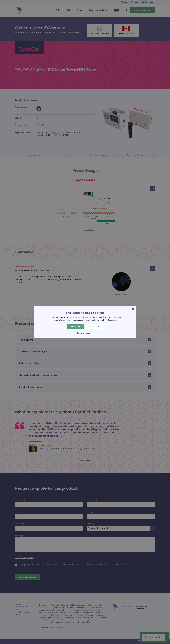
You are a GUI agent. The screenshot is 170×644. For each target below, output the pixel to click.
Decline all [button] (94, 326)
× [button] (133, 309)
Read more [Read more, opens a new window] (112, 320)
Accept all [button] (76, 326)
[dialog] (85, 322)
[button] (85, 333)
